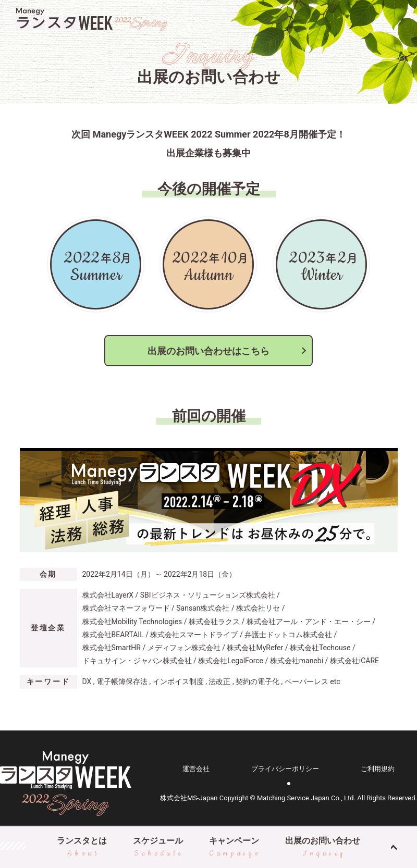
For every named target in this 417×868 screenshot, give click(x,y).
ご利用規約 (378, 769)
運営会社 (196, 769)
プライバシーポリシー (285, 769)
